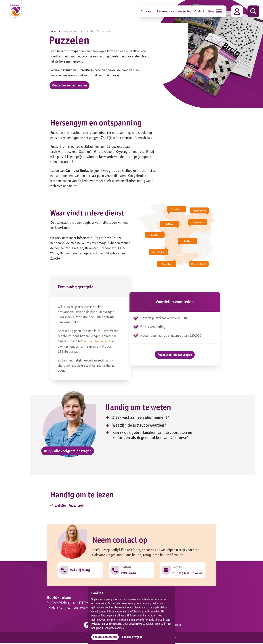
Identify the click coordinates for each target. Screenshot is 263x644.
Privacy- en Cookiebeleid (106, 623)
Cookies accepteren (105, 637)
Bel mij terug (80, 573)
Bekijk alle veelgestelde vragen (68, 452)
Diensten (93, 31)
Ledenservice (166, 11)
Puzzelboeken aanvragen (71, 86)
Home (56, 31)
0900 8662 (129, 575)
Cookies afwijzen (133, 637)
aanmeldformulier (96, 343)
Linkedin (177, 626)
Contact (199, 11)
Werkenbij (184, 11)
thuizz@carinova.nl (187, 575)
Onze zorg (147, 11)
